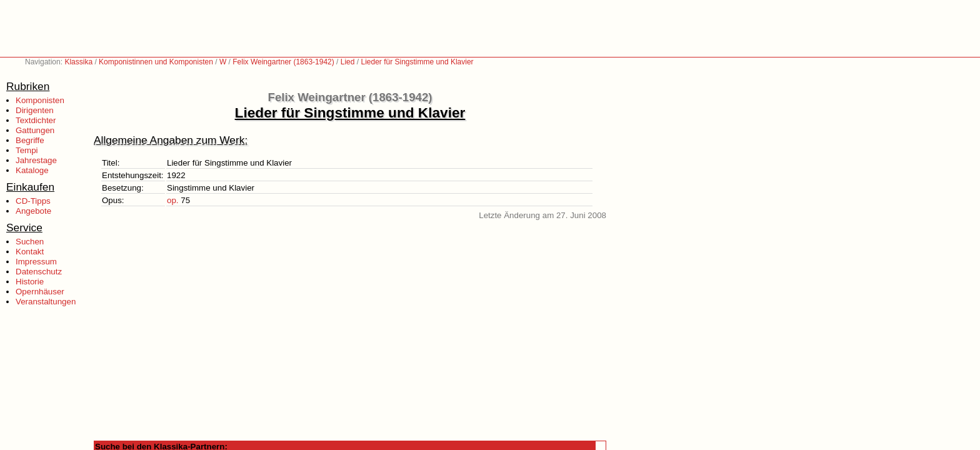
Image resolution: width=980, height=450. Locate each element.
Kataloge (32, 170)
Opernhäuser (40, 292)
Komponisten (40, 100)
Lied (348, 62)
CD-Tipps (33, 201)
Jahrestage (36, 160)
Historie (30, 282)
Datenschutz (39, 272)
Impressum (36, 262)
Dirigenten (35, 110)
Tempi (27, 150)
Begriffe (30, 140)
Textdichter (36, 120)
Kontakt (30, 252)
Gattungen (35, 130)
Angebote (33, 211)
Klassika (78, 62)
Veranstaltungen (46, 302)
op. (173, 200)
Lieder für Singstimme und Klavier (417, 62)
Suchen (30, 242)
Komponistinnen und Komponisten (156, 62)
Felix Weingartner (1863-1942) (283, 62)
